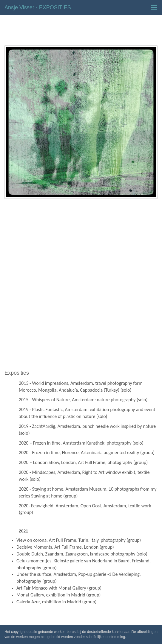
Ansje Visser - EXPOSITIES (38, 7)
